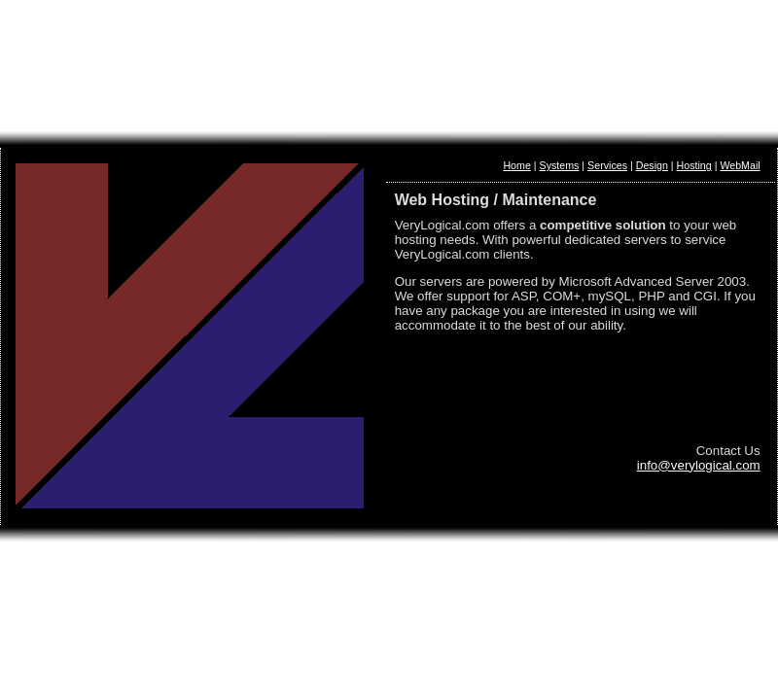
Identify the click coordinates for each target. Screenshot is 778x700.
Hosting (694, 165)
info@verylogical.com (699, 465)
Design (652, 165)
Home (516, 165)
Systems (560, 165)
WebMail (740, 165)
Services (607, 165)
